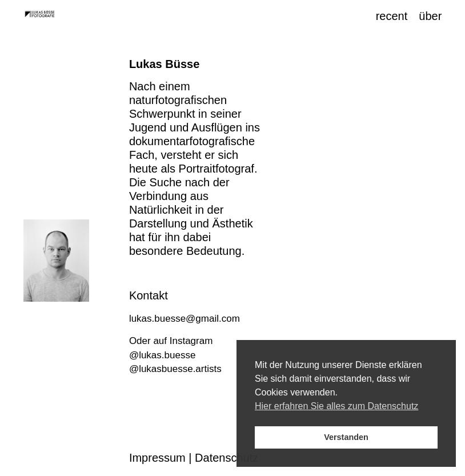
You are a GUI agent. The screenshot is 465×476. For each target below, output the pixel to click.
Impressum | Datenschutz (194, 458)
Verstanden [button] (346, 437)
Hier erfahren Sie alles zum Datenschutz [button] (336, 406)
